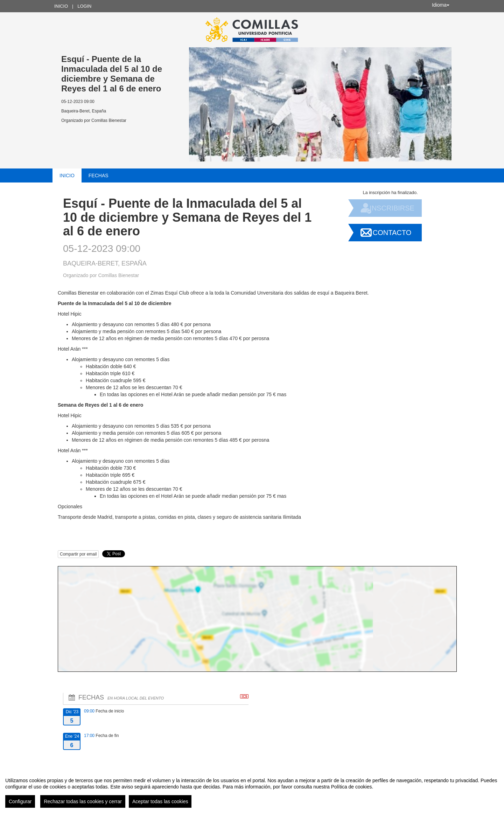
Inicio (61, 6)
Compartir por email (78, 554)
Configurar (20, 801)
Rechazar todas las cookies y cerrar (83, 801)
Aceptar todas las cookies (160, 801)
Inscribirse (392, 208)
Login (84, 6)
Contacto (392, 233)
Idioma (441, 5)
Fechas (99, 175)
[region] (252, 790)
